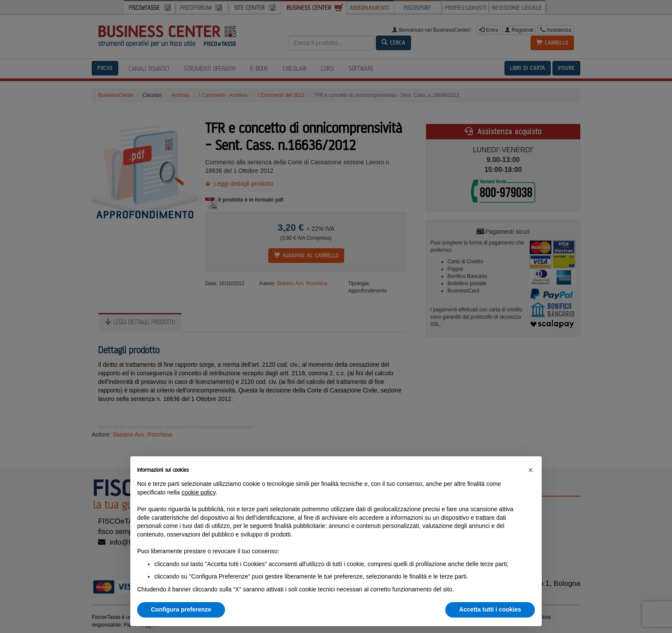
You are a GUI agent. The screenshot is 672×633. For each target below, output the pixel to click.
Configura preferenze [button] (181, 609)
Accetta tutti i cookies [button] (490, 609)
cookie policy (199, 492)
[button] (531, 470)
